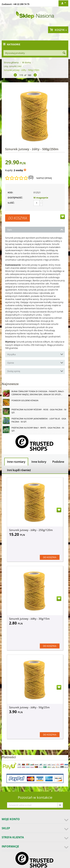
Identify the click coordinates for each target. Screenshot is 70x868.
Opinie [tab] (35, 362)
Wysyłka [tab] (35, 354)
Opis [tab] (35, 229)
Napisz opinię (44, 178)
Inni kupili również (19, 470)
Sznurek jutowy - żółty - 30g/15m (29, 619)
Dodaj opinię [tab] (35, 371)
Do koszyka (17, 218)
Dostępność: (15, 198)
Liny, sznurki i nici (13, 66)
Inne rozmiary (16, 462)
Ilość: (11, 203)
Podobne (58, 462)
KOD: (10, 192)
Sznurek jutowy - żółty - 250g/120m (31, 530)
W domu (27, 62)
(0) (31, 177)
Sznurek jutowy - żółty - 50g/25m (29, 707)
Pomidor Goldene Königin (25, 400)
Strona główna (11, 62)
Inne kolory (39, 462)
